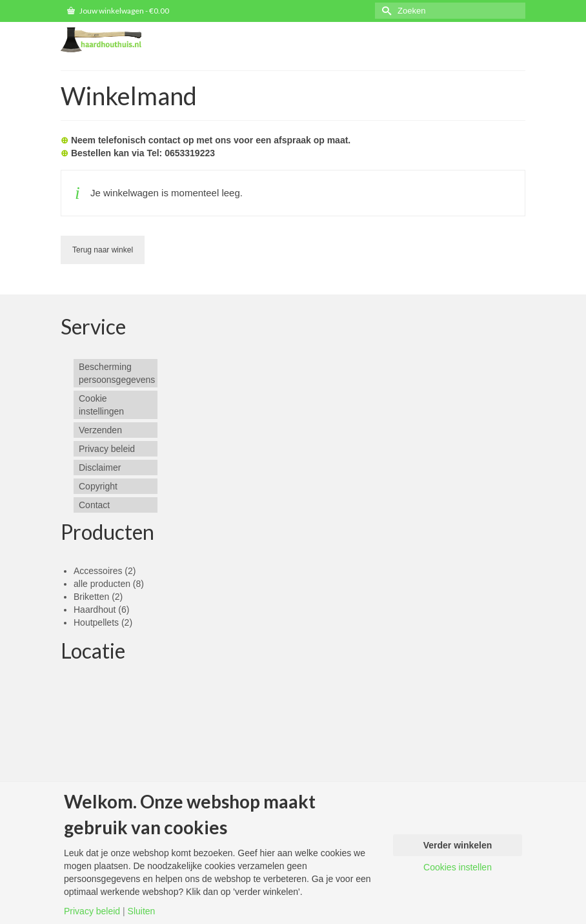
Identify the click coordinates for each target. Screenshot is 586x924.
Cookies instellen (458, 867)
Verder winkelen (458, 845)
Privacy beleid (92, 911)
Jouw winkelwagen (118, 11)
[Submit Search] (385, 11)
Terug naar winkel (103, 250)
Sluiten (142, 911)
